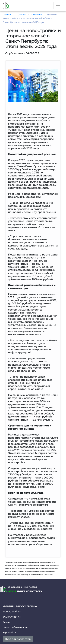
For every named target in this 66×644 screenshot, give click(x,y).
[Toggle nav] (58, 6)
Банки (6, 622)
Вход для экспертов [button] (18, 639)
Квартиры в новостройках (20, 606)
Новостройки (12, 612)
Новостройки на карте (15, 627)
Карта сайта (9, 632)
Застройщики (12, 617)
